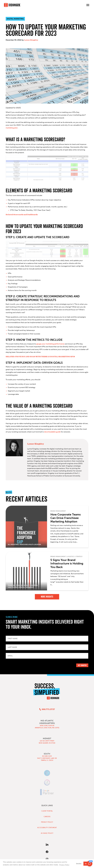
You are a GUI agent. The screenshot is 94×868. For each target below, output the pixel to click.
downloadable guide (52, 432)
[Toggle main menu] (88, 5)
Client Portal (47, 811)
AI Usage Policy (47, 833)
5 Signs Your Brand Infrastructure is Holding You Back (67, 563)
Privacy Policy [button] (64, 865)
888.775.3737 (48, 709)
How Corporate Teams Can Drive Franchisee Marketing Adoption (66, 518)
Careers (47, 817)
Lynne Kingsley (31, 40)
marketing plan (12, 128)
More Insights (47, 597)
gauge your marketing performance (50, 344)
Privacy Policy (47, 822)
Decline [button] (79, 864)
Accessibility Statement (47, 828)
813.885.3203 (47, 756)
